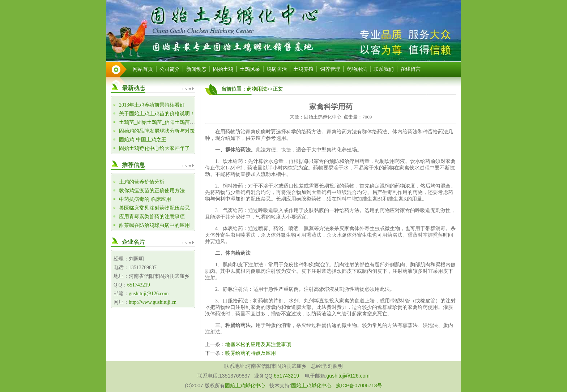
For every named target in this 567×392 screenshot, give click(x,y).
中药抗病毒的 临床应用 (145, 199)
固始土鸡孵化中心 (245, 385)
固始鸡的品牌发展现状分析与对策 (157, 131)
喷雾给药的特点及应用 (251, 353)
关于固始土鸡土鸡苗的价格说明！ (157, 114)
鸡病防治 (277, 69)
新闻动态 (196, 69)
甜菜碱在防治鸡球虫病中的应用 (154, 225)
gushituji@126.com (149, 294)
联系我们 (384, 69)
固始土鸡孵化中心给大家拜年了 (154, 148)
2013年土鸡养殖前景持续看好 (152, 105)
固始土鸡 (223, 69)
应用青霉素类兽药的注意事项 (152, 217)
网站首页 (143, 69)
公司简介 (170, 69)
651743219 (139, 285)
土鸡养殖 (303, 69)
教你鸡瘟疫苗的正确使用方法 (152, 191)
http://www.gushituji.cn (153, 302)
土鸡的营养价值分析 (142, 182)
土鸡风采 (250, 69)
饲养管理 (330, 69)
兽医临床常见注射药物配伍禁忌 (154, 208)
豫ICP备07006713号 (359, 385)
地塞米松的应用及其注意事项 (258, 344)
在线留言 (410, 69)
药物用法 (357, 69)
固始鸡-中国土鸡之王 (143, 140)
